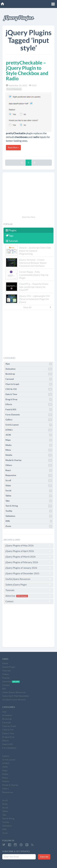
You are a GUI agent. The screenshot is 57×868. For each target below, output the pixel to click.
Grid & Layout (29, 425)
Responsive (29, 475)
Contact (28, 601)
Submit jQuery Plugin (28, 585)
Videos (6, 674)
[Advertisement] (28, 195)
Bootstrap (29, 374)
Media (29, 445)
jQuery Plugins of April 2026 (28, 551)
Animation (29, 369)
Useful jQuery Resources (28, 579)
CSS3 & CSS (29, 389)
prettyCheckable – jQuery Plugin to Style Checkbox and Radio (27, 71)
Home (5, 663)
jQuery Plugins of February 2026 (28, 562)
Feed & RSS (29, 410)
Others (29, 465)
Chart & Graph (29, 384)
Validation (29, 516)
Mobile (29, 455)
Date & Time (29, 394)
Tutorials (12, 241)
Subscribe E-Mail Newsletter (16, 696)
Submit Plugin (9, 667)
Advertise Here (29, 217)
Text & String (29, 506)
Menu (29, 450)
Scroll (29, 481)
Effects (29, 404)
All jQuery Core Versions (14, 700)
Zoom (29, 526)
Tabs (29, 501)
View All (37, 307)
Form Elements (14, 89)
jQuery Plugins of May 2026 (28, 545)
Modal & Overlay (29, 460)
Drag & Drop (29, 400)
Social (29, 491)
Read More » (13, 148)
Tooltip (29, 511)
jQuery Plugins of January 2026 (28, 568)
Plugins (11, 230)
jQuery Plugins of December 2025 (28, 573)
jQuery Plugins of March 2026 (28, 557)
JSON (29, 435)
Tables (29, 496)
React (29, 470)
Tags (10, 236)
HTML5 (29, 430)
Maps (29, 440)
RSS (4, 689)
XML (29, 521)
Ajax (29, 364)
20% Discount (22, 596)
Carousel (29, 379)
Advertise (28, 596)
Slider (29, 486)
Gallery (29, 420)
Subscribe (44, 857)
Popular (6, 678)
